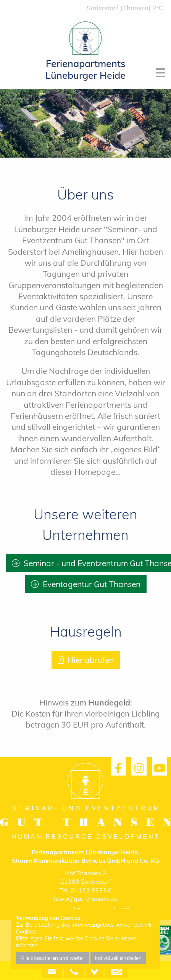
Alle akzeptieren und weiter (52, 958)
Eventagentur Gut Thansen (92, 584)
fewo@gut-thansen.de (86, 899)
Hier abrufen (91, 660)
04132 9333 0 (91, 890)
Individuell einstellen (118, 958)
